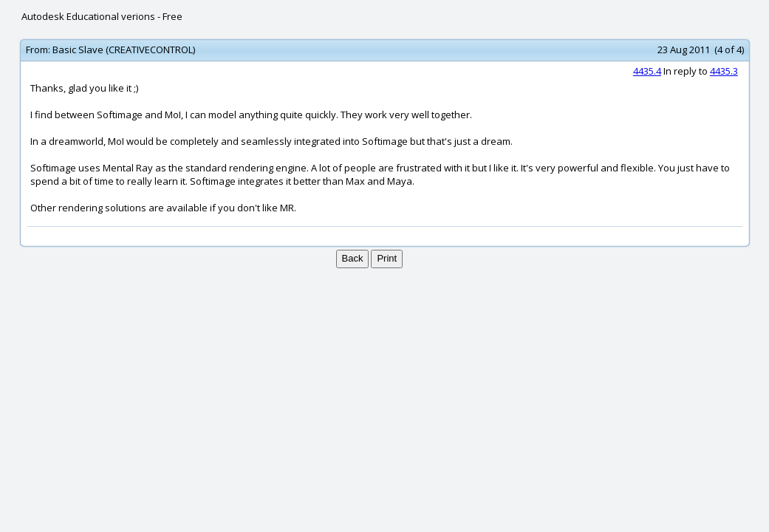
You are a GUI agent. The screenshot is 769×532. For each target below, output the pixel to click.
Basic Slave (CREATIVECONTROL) (124, 50)
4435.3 (724, 71)
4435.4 (647, 71)
